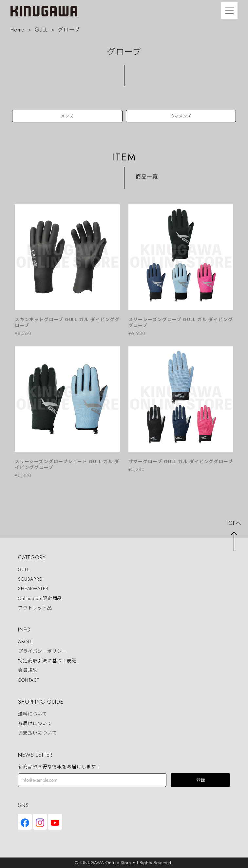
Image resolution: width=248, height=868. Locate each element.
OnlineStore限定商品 (40, 598)
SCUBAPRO (30, 579)
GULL (41, 30)
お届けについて (35, 723)
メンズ (67, 116)
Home (18, 30)
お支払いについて (38, 733)
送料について (33, 714)
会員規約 (28, 671)
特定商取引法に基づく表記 (47, 661)
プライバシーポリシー (42, 651)
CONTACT (29, 680)
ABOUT (26, 642)
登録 (200, 780)
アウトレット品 (35, 608)
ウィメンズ (181, 116)
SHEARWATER (33, 589)
